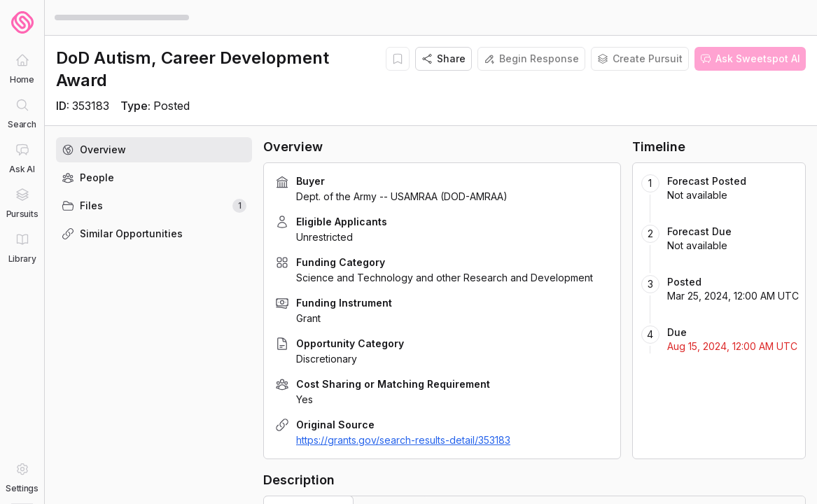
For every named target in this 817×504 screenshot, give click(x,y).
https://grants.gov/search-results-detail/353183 (403, 440)
